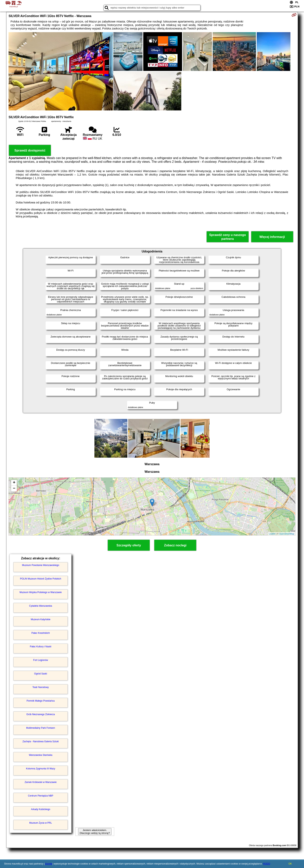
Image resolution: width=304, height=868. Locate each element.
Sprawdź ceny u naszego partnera (228, 237)
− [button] (14, 489)
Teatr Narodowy (41, 687)
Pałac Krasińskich (41, 633)
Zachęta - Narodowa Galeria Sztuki (41, 741)
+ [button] (14, 483)
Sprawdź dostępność (30, 150)
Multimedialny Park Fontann (41, 728)
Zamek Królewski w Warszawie (41, 782)
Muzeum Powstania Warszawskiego (41, 565)
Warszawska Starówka (41, 755)
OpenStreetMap (287, 534)
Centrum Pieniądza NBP (41, 796)
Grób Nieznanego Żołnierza (41, 714)
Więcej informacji (272, 237)
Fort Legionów (41, 660)
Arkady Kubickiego (41, 809)
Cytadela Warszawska (41, 606)
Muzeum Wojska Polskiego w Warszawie (41, 592)
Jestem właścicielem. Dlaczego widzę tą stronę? (95, 832)
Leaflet (272, 534)
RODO (267, 864)
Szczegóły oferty (129, 545)
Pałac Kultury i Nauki (41, 647)
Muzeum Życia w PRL (41, 823)
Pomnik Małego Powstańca (41, 701)
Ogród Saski (41, 674)
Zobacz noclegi (175, 545)
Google (49, 864)
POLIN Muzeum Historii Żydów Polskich (41, 579)
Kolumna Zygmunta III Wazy (41, 769)
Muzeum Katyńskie (41, 619)
